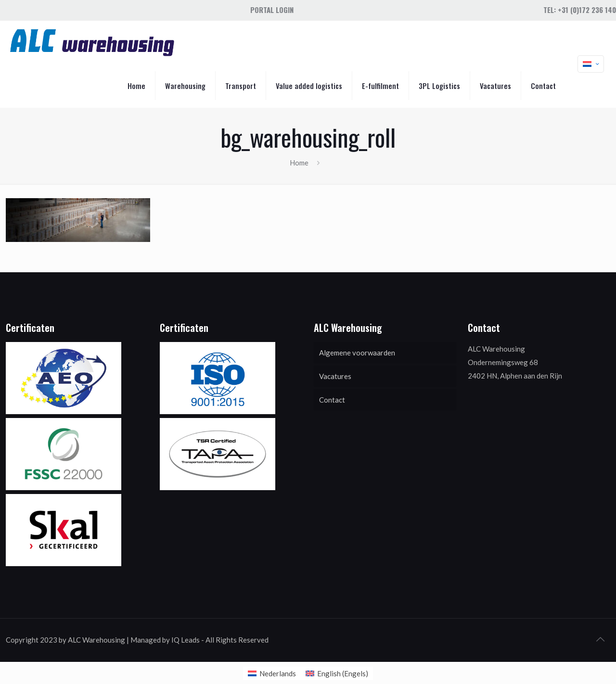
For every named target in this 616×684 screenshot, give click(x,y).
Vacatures (335, 376)
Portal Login (272, 10)
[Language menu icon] (591, 64)
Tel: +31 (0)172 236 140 (580, 10)
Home (299, 163)
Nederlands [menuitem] (278, 673)
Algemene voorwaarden (357, 353)
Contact (332, 400)
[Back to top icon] (600, 639)
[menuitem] (272, 673)
